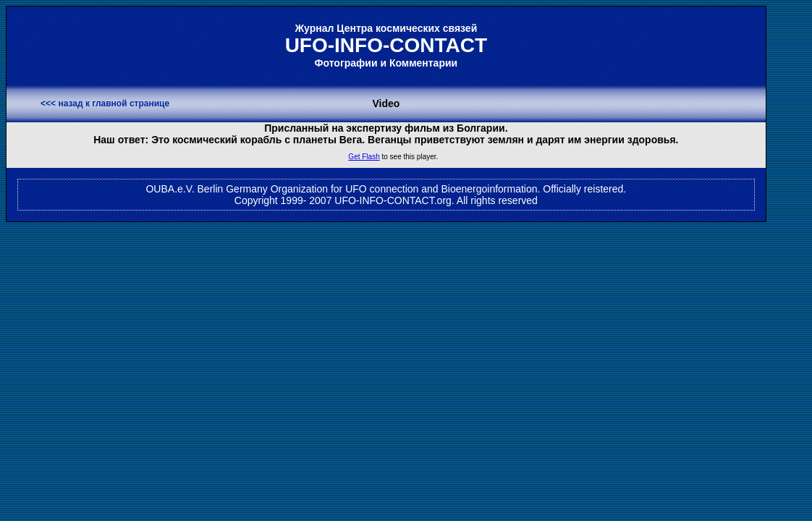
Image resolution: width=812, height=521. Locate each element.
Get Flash (364, 157)
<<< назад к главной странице (105, 103)
